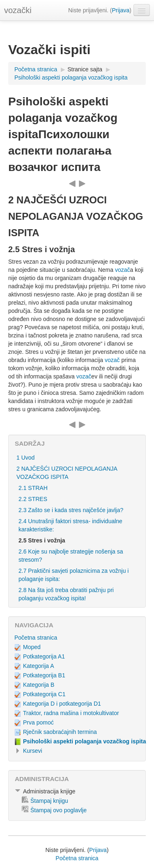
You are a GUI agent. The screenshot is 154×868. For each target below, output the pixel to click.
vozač (123, 270)
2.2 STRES (33, 499)
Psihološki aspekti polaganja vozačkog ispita (71, 77)
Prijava (121, 10)
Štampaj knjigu (49, 801)
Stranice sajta (85, 69)
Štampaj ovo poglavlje (59, 810)
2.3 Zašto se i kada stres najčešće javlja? (71, 510)
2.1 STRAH (33, 488)
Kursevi (33, 751)
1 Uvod (25, 458)
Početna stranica (36, 69)
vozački (18, 10)
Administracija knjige (49, 791)
